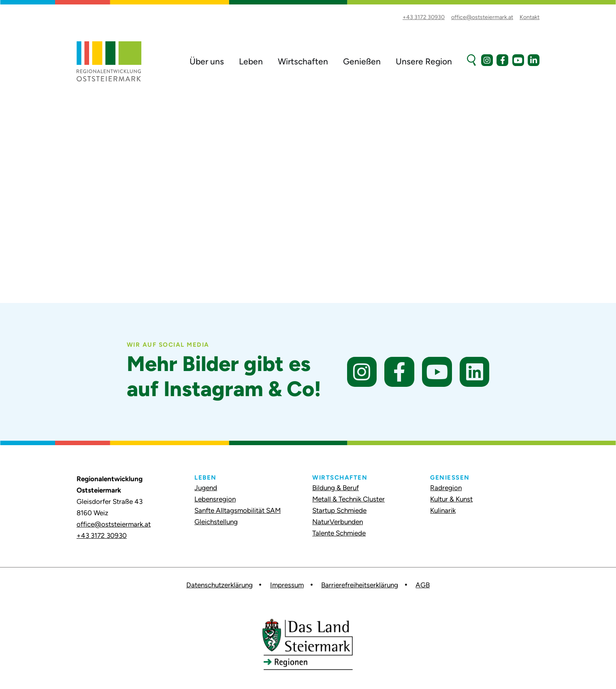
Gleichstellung (216, 522)
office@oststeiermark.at (114, 524)
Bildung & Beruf (336, 488)
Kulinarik (443, 510)
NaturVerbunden (338, 522)
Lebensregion (215, 499)
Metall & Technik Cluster (348, 499)
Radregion (446, 488)
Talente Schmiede (339, 533)
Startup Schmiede (339, 510)
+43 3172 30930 (102, 535)
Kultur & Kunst (451, 499)
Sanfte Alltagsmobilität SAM (238, 510)
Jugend (206, 488)
